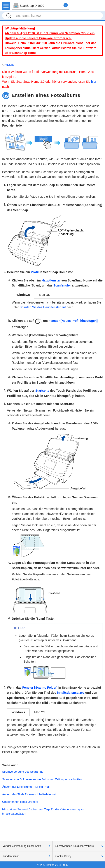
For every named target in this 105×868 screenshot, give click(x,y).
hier (94, 82)
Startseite (42, 391)
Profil (35, 272)
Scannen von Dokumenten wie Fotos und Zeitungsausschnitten (42, 779)
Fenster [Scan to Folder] (40, 688)
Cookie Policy (63, 856)
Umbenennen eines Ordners (20, 802)
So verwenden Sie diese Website (75, 846)
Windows (23, 295)
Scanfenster (62, 285)
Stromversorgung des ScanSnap (23, 772)
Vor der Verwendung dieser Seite (22, 846)
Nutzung (9, 65)
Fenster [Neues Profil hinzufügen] (73, 321)
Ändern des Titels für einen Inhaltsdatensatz (30, 794)
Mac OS (45, 295)
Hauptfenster (51, 280)
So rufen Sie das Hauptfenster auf (43, 307)
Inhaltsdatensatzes (71, 693)
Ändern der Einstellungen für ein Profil (26, 787)
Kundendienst (11, 856)
